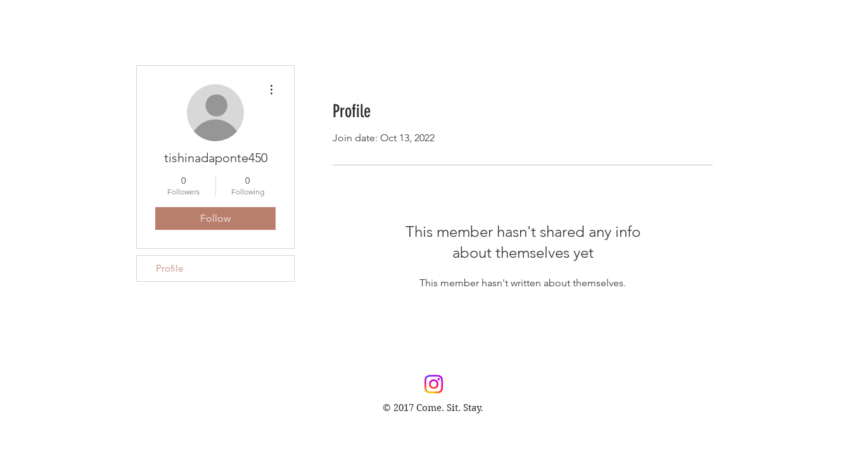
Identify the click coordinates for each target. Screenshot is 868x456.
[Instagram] (434, 384)
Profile (169, 268)
